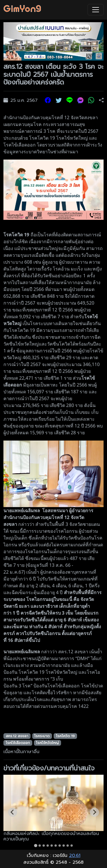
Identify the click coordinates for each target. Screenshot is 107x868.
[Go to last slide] (13, 812)
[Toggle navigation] (96, 10)
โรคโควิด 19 (65, 736)
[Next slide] (94, 812)
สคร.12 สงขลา (17, 736)
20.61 (75, 855)
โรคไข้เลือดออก (18, 743)
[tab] (36, 845)
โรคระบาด (42, 736)
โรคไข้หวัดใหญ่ (47, 743)
